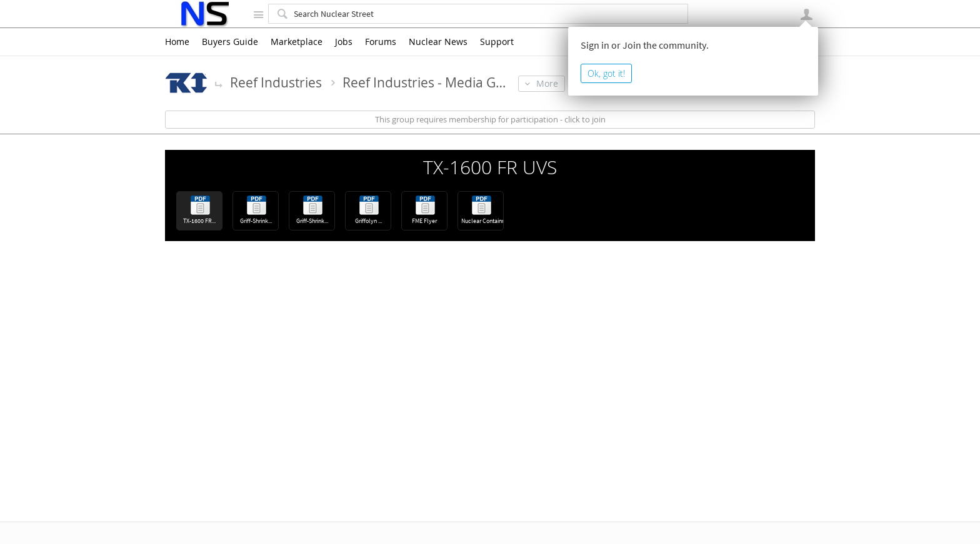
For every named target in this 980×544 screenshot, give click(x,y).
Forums (381, 42)
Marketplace (297, 42)
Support (497, 42)
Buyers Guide (230, 42)
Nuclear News (438, 42)
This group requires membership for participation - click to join (490, 120)
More (219, 84)
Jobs (344, 42)
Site (258, 14)
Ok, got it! (606, 73)
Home (177, 42)
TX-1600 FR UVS (490, 167)
